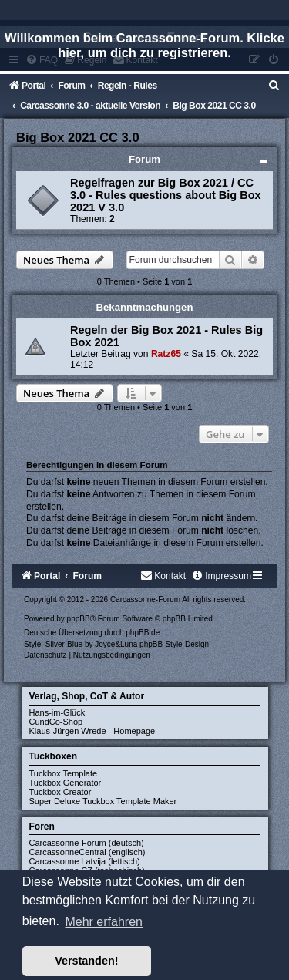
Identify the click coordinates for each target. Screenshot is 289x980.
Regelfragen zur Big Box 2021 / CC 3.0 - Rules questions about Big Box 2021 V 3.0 (166, 195)
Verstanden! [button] (86, 961)
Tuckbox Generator (66, 783)
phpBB (79, 619)
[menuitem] (274, 86)
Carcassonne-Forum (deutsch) (87, 843)
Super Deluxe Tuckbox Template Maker (103, 801)
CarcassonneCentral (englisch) (87, 852)
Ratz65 (166, 354)
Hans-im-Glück (57, 712)
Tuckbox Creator (60, 792)
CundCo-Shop (56, 722)
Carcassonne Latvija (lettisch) (85, 861)
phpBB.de (143, 633)
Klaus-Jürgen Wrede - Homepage (92, 731)
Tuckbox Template (64, 773)
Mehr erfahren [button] (104, 922)
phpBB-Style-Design (174, 644)
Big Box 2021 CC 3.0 (78, 137)
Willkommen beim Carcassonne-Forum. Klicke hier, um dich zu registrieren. (144, 45)
